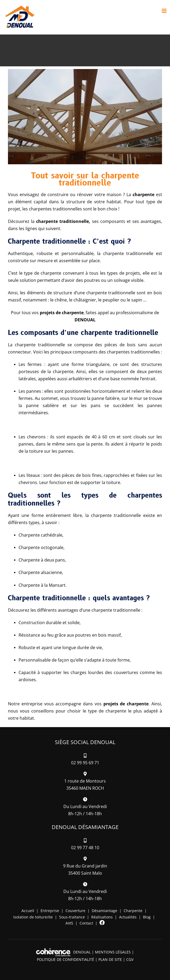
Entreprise (50, 911)
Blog (147, 917)
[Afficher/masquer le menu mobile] (165, 11)
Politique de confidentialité (66, 959)
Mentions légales (113, 952)
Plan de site (110, 959)
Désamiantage (104, 911)
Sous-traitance (72, 917)
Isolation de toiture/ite (33, 917)
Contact (86, 923)
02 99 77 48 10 (85, 848)
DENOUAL (82, 952)
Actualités (128, 917)
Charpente (133, 911)
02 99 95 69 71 (85, 763)
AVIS (69, 923)
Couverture (75, 911)
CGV (130, 959)
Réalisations (102, 917)
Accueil (28, 911)
